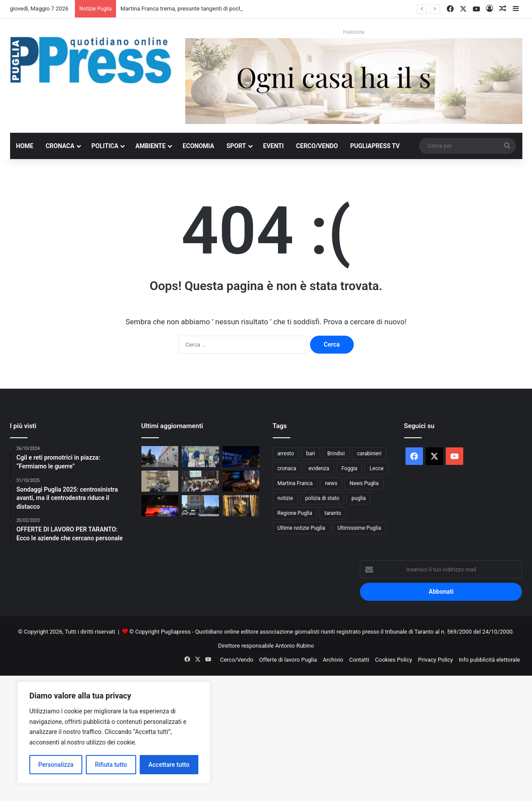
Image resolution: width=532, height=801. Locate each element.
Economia (198, 146)
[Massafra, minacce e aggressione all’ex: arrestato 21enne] (160, 481)
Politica (105, 146)
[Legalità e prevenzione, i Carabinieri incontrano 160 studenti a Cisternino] (200, 481)
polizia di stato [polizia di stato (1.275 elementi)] (322, 498)
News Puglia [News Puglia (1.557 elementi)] (364, 483)
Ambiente (150, 146)
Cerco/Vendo (317, 146)
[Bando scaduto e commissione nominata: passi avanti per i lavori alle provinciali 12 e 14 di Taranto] (200, 457)
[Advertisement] (263, 737)
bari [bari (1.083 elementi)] (310, 454)
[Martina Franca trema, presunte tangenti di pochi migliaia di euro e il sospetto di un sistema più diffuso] (160, 457)
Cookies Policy (394, 660)
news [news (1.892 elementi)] (331, 483)
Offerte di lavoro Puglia (288, 660)
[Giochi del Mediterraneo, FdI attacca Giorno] (241, 457)
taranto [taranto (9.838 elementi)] (333, 513)
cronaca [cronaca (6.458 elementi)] (287, 468)
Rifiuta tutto (111, 765)
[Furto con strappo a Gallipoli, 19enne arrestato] (200, 506)
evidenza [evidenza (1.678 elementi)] (319, 468)
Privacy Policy (435, 660)
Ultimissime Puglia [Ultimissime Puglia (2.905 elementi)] (359, 528)
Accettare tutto (169, 765)
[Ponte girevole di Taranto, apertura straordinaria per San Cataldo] (160, 506)
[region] (114, 732)
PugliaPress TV (375, 146)
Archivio (333, 660)
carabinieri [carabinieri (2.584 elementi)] (369, 454)
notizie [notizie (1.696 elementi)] (285, 498)
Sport (236, 146)
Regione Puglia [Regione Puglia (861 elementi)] (295, 513)
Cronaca (60, 146)
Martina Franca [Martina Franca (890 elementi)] (295, 483)
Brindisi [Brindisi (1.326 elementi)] (336, 454)
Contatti (359, 660)
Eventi (273, 146)
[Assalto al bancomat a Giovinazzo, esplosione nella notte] (241, 506)
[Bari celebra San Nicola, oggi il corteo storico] (241, 481)
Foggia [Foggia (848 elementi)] (349, 468)
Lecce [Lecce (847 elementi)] (377, 468)
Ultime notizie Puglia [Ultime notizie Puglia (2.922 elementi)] (301, 528)
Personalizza (56, 765)
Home (25, 146)
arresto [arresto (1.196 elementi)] (286, 454)
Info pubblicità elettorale (490, 660)
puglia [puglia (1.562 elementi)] (359, 498)
